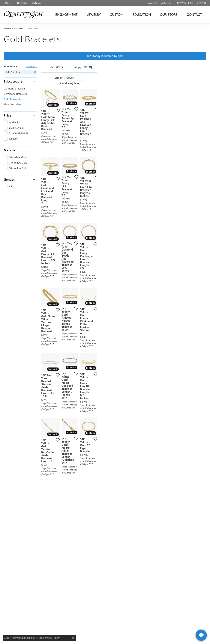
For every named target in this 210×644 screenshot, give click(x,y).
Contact (194, 14)
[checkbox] (13, 122)
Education (142, 14)
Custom (117, 14)
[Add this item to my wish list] (92, 146)
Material (10, 150)
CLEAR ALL (31, 67)
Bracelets (19, 29)
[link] (8, 3)
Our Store (169, 14)
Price (7, 115)
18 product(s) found (124, 83)
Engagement (66, 14)
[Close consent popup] (73, 638)
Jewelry (94, 14)
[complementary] (183, 623)
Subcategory (13, 81)
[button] (152, 3)
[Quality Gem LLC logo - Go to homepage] (24, 14)
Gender (9, 180)
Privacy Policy (51, 638)
